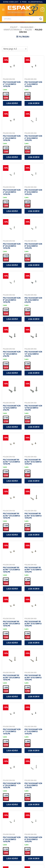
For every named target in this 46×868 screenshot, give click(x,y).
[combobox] (23, 19)
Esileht (14, 27)
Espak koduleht (11, 2)
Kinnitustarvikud (13, 30)
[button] (3, 10)
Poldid (28, 30)
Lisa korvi (12, 103)
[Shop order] (15, 49)
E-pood (23, 2)
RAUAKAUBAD (27, 27)
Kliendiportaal (36, 2)
